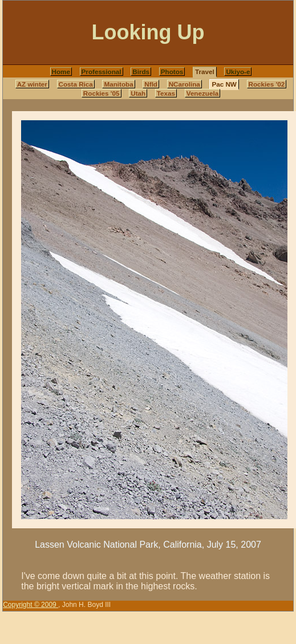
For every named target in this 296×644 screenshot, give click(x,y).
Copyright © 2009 (31, 605)
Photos (172, 72)
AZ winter (32, 84)
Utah (138, 93)
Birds (141, 72)
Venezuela (202, 93)
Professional (102, 72)
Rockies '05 (102, 93)
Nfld (151, 84)
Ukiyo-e (238, 72)
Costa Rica (76, 84)
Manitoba (118, 84)
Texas (166, 93)
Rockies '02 (267, 84)
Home (61, 72)
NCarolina (185, 84)
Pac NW (224, 84)
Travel (205, 72)
